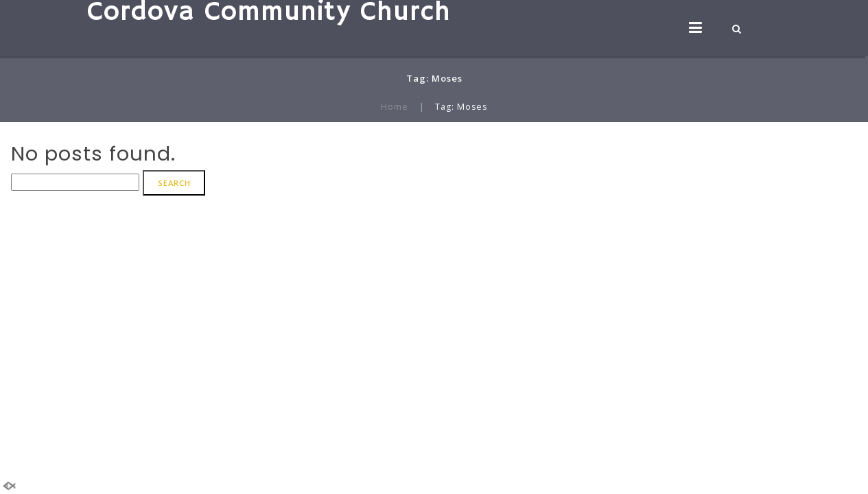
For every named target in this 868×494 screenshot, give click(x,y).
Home (395, 107)
